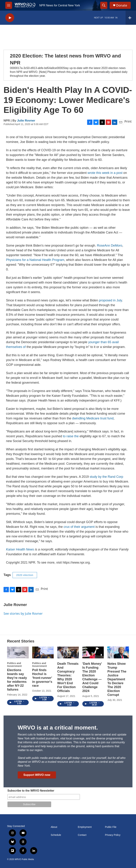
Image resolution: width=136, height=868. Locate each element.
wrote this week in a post (105, 173)
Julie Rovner (26, 121)
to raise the (71, 436)
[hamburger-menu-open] (9, 5)
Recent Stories (21, 641)
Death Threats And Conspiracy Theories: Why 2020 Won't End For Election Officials (68, 677)
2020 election (25, 575)
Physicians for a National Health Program (35, 260)
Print (128, 121)
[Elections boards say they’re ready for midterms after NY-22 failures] (18, 653)
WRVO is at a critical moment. (58, 728)
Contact (82, 835)
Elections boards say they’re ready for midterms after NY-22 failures (17, 680)
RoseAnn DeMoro (110, 246)
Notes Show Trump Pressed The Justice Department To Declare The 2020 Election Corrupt (117, 679)
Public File (111, 827)
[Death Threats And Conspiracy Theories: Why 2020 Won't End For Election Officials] (68, 653)
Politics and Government (14, 665)
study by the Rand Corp (106, 477)
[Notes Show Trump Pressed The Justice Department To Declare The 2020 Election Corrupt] (118, 653)
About (54, 827)
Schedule (56, 835)
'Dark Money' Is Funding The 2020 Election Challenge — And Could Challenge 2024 (92, 677)
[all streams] (131, 18)
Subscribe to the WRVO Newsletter (31, 791)
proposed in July (110, 300)
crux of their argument (79, 527)
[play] (10, 18)
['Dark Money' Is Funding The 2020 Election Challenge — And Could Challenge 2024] (93, 653)
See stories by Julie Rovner (23, 613)
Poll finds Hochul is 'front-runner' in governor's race (42, 678)
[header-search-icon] (104, 5)
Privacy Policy (113, 835)
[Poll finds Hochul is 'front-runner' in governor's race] (43, 653)
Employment (85, 827)
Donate (122, 5)
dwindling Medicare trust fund (93, 418)
